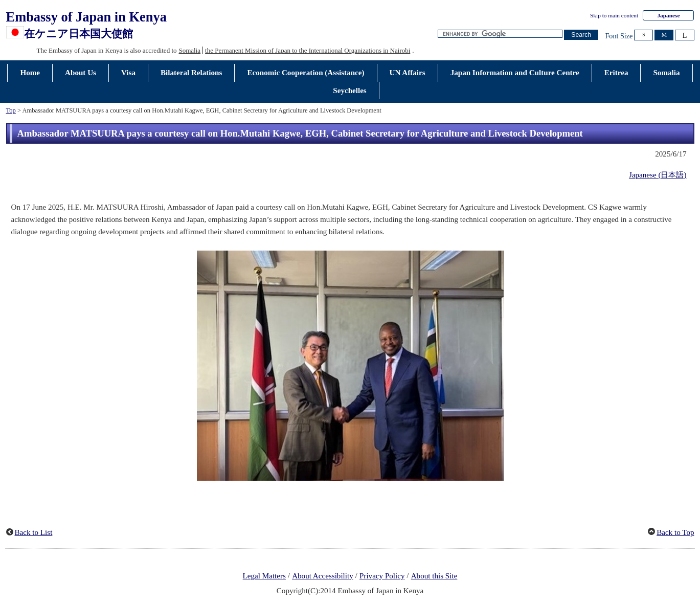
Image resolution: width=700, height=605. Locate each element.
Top (11, 110)
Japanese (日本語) (658, 175)
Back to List (34, 532)
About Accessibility (323, 576)
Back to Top (675, 532)
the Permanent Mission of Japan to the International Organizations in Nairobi (308, 50)
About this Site (434, 576)
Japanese (668, 15)
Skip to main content (614, 15)
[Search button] (581, 35)
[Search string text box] (500, 34)
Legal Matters (264, 576)
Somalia (190, 50)
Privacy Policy (382, 576)
